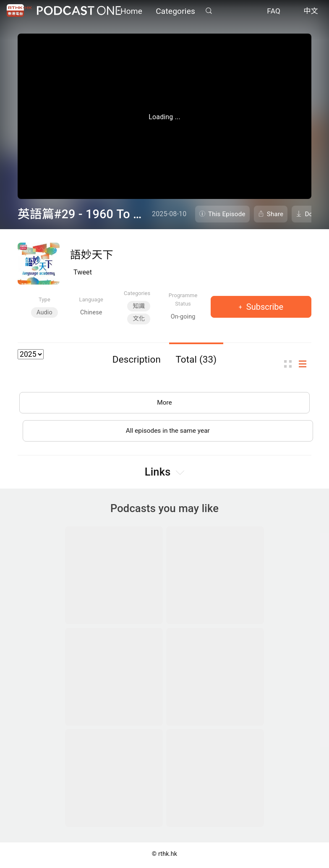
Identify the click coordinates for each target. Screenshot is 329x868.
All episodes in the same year (168, 432)
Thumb (290, 364)
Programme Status (183, 299)
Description (137, 359)
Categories (175, 12)
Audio (44, 312)
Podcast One (79, 11)
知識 (139, 306)
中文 (311, 12)
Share (275, 214)
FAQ (274, 12)
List (305, 364)
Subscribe (264, 307)
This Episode (227, 214)
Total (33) (196, 359)
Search (209, 11)
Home (131, 12)
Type (44, 299)
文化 (139, 319)
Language (91, 299)
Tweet (83, 272)
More (165, 403)
